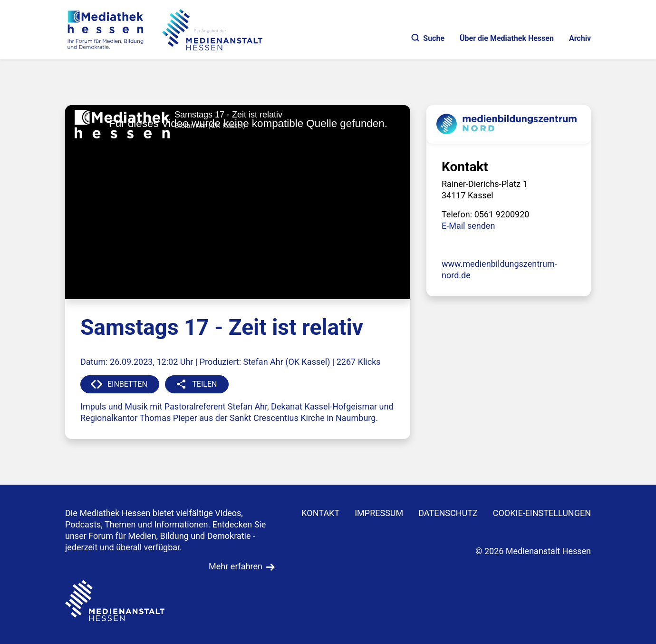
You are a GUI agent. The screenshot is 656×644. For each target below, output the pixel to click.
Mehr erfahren (236, 566)
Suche (428, 38)
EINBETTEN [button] (127, 384)
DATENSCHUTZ (448, 513)
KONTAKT (320, 513)
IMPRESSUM (379, 513)
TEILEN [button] (204, 384)
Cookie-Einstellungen (542, 513)
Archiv (580, 38)
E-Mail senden (468, 226)
